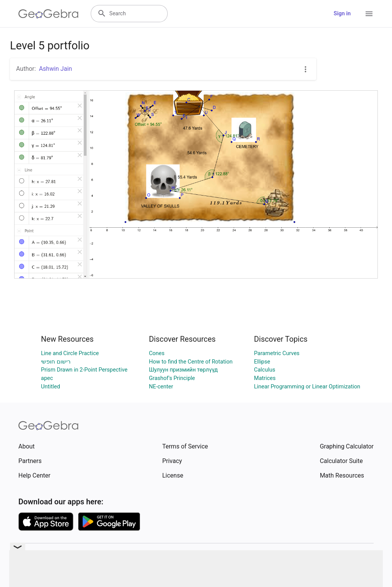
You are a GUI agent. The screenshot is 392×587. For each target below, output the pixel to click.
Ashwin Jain (56, 69)
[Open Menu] (369, 14)
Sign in (342, 14)
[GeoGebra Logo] (48, 14)
